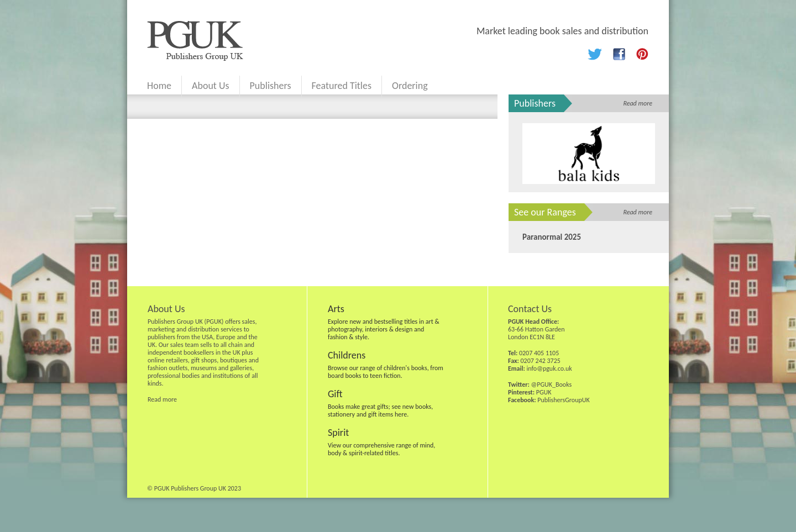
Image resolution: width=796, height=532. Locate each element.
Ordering (410, 86)
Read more (638, 103)
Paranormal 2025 (552, 237)
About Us (211, 86)
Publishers (271, 86)
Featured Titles (342, 86)
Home (159, 86)
